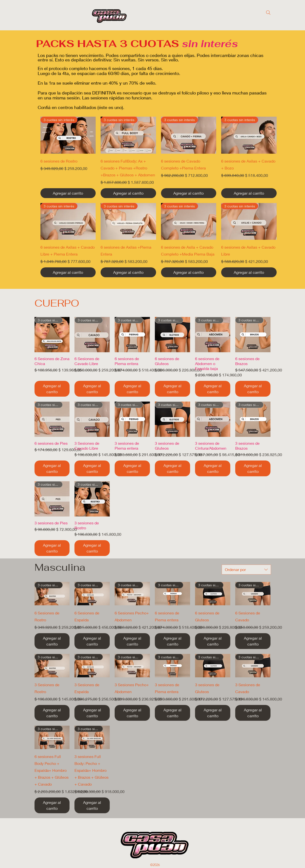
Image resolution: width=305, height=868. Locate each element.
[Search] (268, 13)
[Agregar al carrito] (68, 193)
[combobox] (246, 570)
